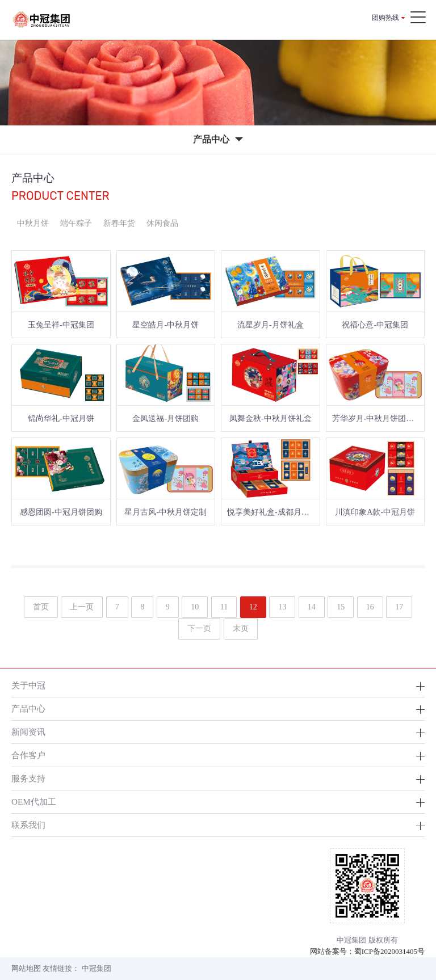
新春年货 (119, 223)
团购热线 (385, 18)
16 (370, 607)
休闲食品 (162, 223)
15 (341, 607)
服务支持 (28, 778)
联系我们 (28, 825)
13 (282, 607)
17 (399, 607)
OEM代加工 (34, 802)
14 (312, 607)
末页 (241, 628)
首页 (41, 607)
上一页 (82, 607)
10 (195, 607)
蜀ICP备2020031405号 (389, 951)
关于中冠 (28, 685)
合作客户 (28, 755)
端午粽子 (76, 223)
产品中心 (28, 708)
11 (224, 607)
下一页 (199, 628)
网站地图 (26, 968)
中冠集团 (97, 968)
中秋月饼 (33, 223)
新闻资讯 (28, 732)
